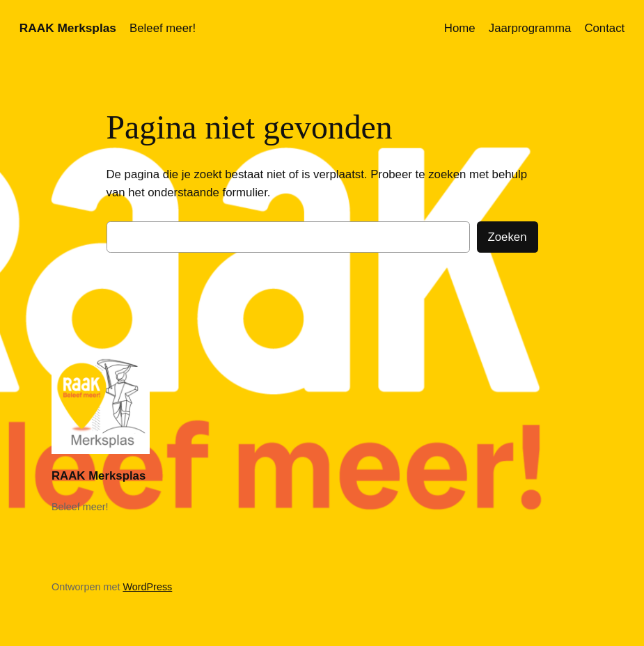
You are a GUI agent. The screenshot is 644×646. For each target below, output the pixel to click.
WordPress (147, 587)
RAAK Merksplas (68, 28)
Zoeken (508, 237)
